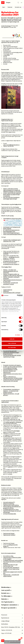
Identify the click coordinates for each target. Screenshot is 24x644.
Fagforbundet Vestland (9, 535)
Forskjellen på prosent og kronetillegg (13, 560)
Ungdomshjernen (8, 290)
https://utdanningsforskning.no (11, 233)
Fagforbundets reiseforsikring (11, 505)
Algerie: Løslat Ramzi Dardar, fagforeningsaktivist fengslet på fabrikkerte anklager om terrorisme (12, 190)
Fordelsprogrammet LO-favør (11, 509)
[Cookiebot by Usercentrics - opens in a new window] (17, 295)
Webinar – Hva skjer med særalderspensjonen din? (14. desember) (11, 271)
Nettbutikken (12, 624)
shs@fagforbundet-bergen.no (11, 253)
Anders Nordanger (6, 26)
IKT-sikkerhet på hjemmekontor (11, 230)
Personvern (12, 615)
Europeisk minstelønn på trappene (12, 365)
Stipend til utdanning (9, 504)
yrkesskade (18, 422)
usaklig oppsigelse (10, 422)
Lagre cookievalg (12, 343)
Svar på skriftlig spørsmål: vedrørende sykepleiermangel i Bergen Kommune (11, 353)
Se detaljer (18, 335)
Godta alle (12, 339)
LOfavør (10, 474)
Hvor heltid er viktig (8, 556)
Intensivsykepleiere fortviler (10, 370)
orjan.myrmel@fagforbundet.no (11, 145)
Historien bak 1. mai (8, 566)
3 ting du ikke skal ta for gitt (10, 565)
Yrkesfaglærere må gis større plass (13, 222)
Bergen (8, 3)
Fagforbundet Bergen (9, 534)
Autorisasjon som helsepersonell (12, 227)
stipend (7, 435)
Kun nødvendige (12, 347)
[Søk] (18, 3)
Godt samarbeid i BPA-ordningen (12, 293)
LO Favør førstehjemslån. (10, 514)
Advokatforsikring (8, 502)
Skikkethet (6, 291)
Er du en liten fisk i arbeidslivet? (11, 568)
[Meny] (21, 3)
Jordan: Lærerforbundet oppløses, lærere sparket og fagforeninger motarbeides (12, 195)
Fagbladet (10, 467)
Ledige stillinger (12, 621)
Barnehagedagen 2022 (9, 231)
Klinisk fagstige (7, 229)
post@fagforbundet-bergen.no (11, 261)
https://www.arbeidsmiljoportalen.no (13, 234)
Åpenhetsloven (12, 618)
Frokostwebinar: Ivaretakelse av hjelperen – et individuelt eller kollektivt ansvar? (11, 391)
